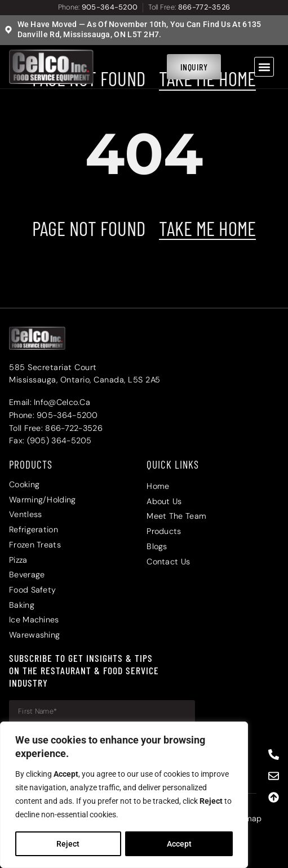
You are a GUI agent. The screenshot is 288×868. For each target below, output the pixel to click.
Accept (179, 844)
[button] (264, 67)
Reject (68, 844)
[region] (124, 795)
